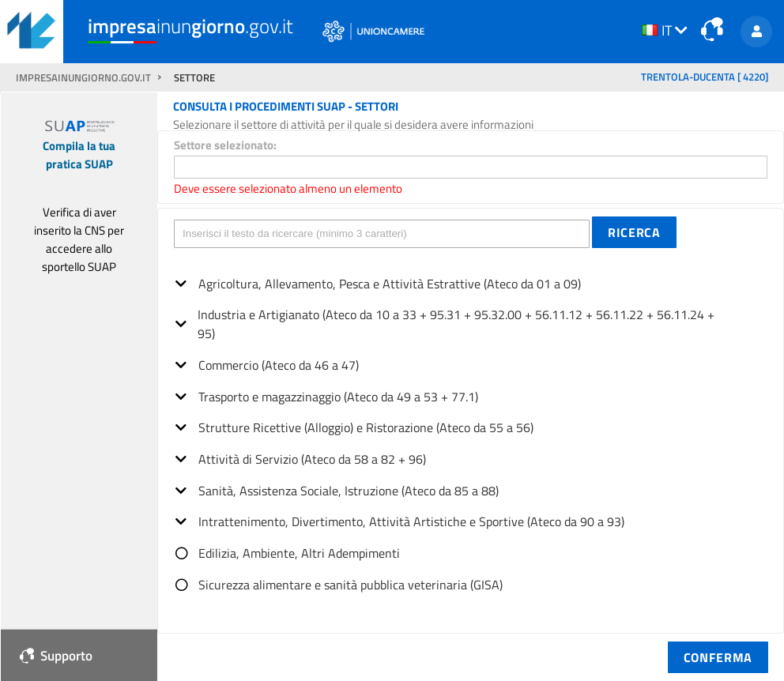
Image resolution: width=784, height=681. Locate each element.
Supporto (56, 655)
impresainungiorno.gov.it (85, 78)
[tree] (471, 429)
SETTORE (194, 78)
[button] (634, 232)
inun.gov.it (190, 26)
